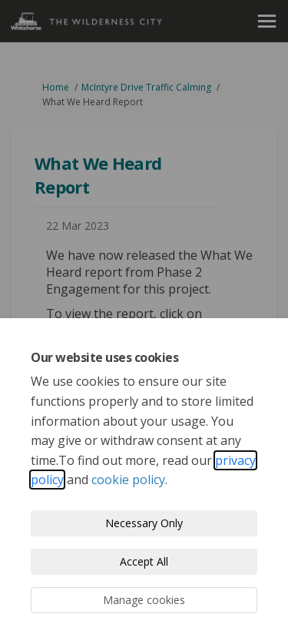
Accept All (144, 561)
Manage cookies (144, 600)
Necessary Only (144, 523)
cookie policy (128, 480)
